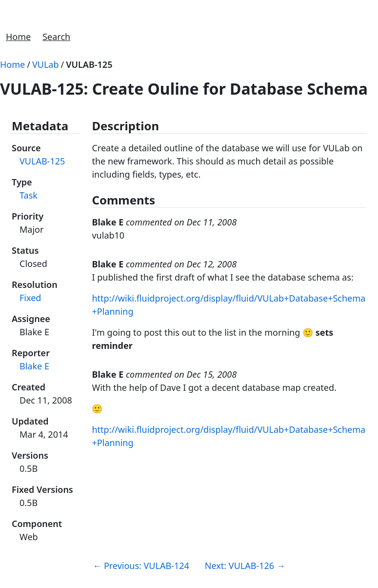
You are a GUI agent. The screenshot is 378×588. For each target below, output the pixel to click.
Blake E (34, 366)
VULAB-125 (89, 64)
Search (56, 37)
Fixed (30, 298)
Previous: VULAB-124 (141, 566)
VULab (46, 64)
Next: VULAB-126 (245, 566)
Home (18, 37)
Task (29, 195)
